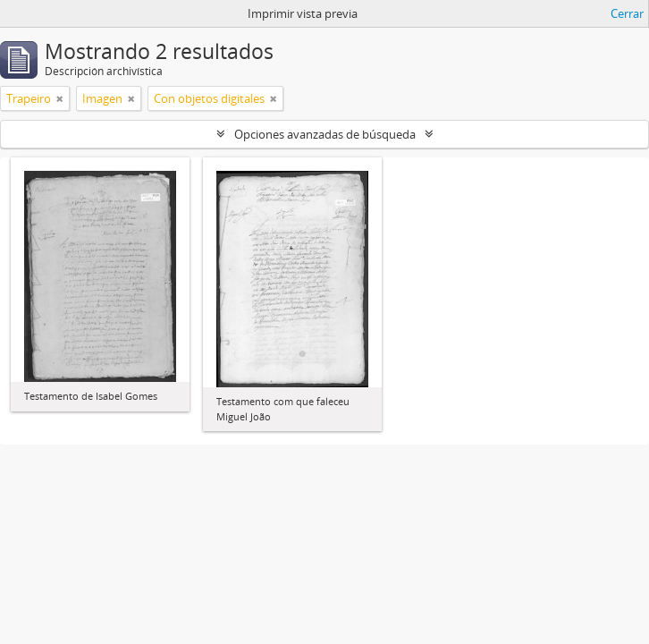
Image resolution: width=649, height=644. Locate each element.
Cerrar (627, 13)
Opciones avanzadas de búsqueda (325, 134)
